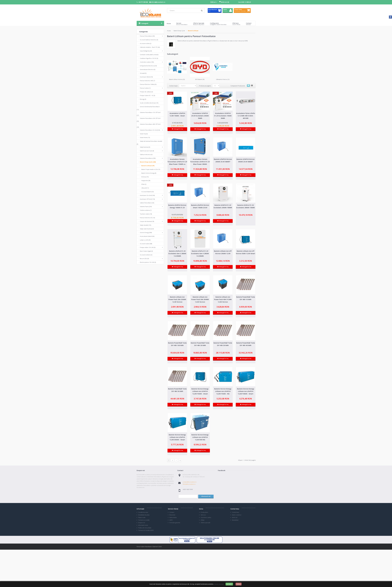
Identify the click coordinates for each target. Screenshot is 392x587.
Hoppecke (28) (146, 180)
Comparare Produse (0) (238, 86)
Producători (204, 512)
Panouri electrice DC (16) (147, 218)
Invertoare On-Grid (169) (147, 195)
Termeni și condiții (144, 520)
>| (180, 460)
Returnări (172, 515)
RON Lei (214, 2)
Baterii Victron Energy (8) (149, 173)
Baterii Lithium (193, 31)
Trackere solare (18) (146, 214)
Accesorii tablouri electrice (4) (149, 40)
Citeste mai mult (219, 584)
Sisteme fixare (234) (146, 207)
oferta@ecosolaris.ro (158, 2)
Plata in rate (142, 517)
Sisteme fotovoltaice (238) (148, 158)
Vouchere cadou (206, 517)
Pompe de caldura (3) (146, 92)
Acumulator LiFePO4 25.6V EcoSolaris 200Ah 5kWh (200, 116)
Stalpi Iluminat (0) (145, 147)
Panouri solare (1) (145, 88)
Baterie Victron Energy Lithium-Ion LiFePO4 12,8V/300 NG (200, 437)
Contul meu (235, 512)
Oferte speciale (205, 523)
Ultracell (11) (145, 188)
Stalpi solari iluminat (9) (147, 229)
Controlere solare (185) (147, 62)
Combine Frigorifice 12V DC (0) (149, 58)
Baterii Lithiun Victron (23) (177, 79)
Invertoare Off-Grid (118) (147, 199)
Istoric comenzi (237, 515)
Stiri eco (203, 515)
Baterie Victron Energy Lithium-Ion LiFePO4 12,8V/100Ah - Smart (200, 391)
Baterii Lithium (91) (148, 166)
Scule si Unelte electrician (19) (149, 103)
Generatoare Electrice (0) (148, 69)
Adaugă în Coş (177, 129)
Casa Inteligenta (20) (146, 51)
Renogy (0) (143, 99)
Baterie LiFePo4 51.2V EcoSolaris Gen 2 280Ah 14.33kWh (177, 253)
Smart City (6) (144, 134)
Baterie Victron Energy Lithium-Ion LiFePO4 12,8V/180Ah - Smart (246, 391)
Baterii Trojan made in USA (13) (151, 169)
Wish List (235, 517)
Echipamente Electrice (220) (148, 66)
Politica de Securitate (145, 528)
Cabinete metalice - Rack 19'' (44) (150, 47)
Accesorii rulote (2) (146, 43)
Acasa (169, 31)
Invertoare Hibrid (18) (146, 77)
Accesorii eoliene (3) (146, 255)
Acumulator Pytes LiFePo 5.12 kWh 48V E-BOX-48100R (246, 116)
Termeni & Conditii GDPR (146, 530)
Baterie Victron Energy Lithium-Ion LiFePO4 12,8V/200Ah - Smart (177, 437)
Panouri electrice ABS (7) (147, 81)
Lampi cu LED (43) (145, 240)
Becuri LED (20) (144, 259)
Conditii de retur (143, 512)
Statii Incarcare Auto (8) (147, 151)
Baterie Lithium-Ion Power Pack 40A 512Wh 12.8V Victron (223, 299)
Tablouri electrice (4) (146, 154)
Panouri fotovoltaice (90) (147, 36)
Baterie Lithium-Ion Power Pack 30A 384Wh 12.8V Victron (200, 299)
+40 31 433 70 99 (188, 489)
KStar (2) (144, 184)
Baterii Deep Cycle (179, 31)
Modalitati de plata (144, 515)
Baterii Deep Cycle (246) (148, 162)
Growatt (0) (143, 73)
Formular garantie (175, 523)
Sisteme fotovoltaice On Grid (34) (150, 130)
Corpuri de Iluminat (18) (147, 221)
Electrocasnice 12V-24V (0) (148, 262)
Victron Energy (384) (146, 233)
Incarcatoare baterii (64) (147, 236)
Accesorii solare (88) (146, 244)
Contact (172, 512)
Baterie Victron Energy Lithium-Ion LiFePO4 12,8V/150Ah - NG (223, 391)
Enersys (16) (145, 177)
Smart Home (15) (145, 137)
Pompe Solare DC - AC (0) (147, 95)
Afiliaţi (202, 520)
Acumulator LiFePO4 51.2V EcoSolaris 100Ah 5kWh (223, 116)
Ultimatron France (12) (223, 79)
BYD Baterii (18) (200, 79)
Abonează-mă (206, 496)
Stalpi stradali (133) (145, 225)
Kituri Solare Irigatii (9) (146, 251)
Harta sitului (173, 517)
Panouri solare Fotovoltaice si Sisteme (147, 547)
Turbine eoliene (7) (146, 210)
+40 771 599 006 (143, 2)
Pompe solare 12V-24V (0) (148, 247)
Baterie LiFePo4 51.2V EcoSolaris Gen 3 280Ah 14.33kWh (200, 253)
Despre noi (142, 523)
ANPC (171, 520)
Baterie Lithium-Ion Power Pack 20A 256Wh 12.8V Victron (177, 299)
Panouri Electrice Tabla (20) (148, 84)
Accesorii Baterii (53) (148, 192)
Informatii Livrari (143, 525)
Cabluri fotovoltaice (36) (147, 203)
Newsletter (235, 520)
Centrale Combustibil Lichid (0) (149, 55)
